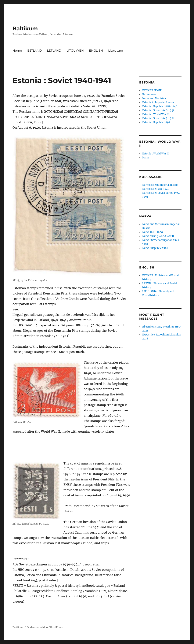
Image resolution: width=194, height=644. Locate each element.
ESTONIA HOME (152, 90)
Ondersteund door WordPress (45, 627)
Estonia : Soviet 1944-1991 (158, 118)
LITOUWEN (75, 51)
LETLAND (54, 51)
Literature (116, 51)
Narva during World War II (158, 236)
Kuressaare (149, 94)
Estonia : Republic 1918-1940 (160, 106)
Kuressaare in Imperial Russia (160, 185)
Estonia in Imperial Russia (158, 102)
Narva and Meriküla (154, 98)
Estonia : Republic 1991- (157, 122)
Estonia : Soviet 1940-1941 (158, 110)
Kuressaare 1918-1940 (156, 189)
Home (17, 51)
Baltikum (25, 28)
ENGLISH (96, 51)
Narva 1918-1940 (153, 232)
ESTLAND (34, 51)
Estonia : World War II (155, 114)
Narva (146, 158)
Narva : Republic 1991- (156, 248)
